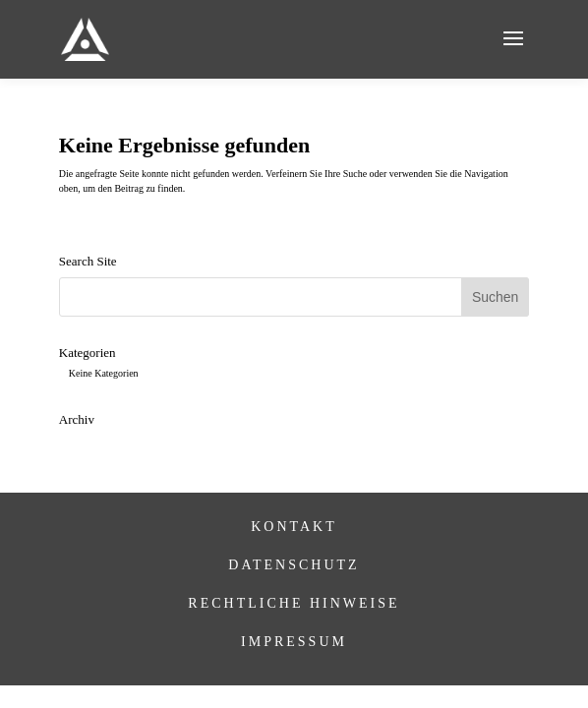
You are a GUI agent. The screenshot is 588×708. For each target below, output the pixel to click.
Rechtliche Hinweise (294, 603)
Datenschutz (294, 565)
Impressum (294, 642)
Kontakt (294, 527)
